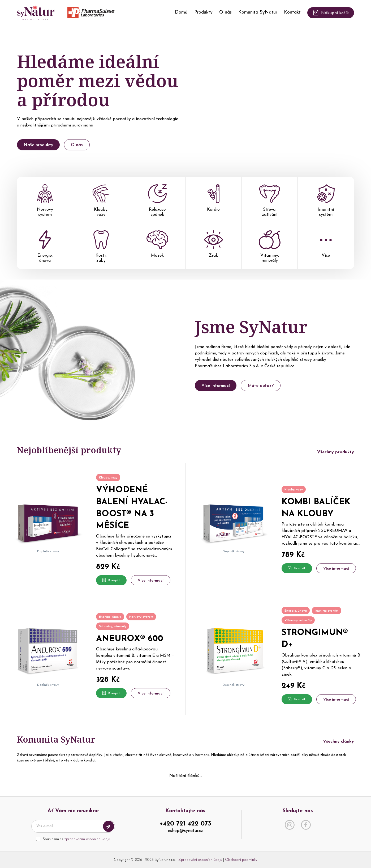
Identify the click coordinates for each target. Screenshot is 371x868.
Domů (181, 12)
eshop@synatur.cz (185, 831)
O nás (225, 12)
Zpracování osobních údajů (200, 860)
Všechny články (338, 742)
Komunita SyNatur (258, 12)
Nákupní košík (331, 13)
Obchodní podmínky (241, 860)
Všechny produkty (336, 452)
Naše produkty (38, 145)
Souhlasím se (76, 839)
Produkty (203, 12)
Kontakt (292, 12)
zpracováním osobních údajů (87, 839)
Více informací (216, 386)
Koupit (111, 580)
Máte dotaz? (261, 386)
